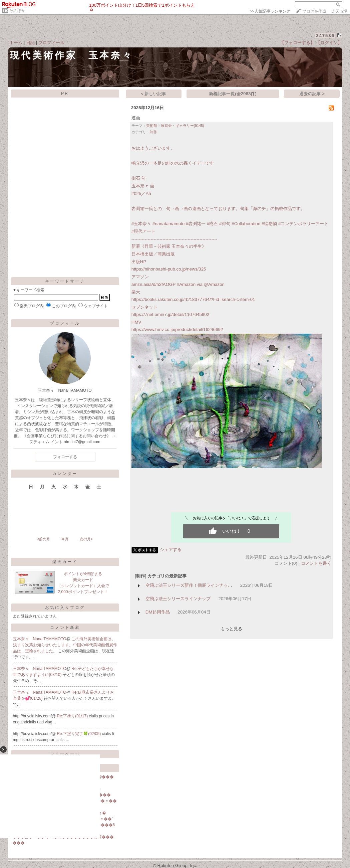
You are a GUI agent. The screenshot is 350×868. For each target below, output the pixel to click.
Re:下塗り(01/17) (73, 716)
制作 (153, 132)
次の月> (86, 539)
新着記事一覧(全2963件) (233, 94)
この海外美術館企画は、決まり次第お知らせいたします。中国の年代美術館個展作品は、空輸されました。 (65, 645)
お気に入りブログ (65, 607)
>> (270, 11)
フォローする (65, 457)
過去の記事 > (312, 94)
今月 (65, 539)
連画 (136, 118)
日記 (30, 43)
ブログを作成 (314, 11)
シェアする (171, 550)
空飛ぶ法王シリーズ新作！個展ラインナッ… (189, 585)
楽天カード (65, 562)
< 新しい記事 (154, 94)
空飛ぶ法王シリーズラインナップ (178, 599)
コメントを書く (316, 563)
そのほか (17, 11)
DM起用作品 (158, 612)
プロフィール (51, 43)
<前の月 (44, 539)
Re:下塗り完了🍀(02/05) (80, 734)
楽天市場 (339, 11)
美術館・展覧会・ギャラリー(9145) (175, 126)
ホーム (16, 43)
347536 (325, 36)
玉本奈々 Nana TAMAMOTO (40, 639)
